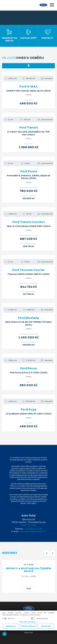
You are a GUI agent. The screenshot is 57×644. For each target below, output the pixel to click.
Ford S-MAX (29, 87)
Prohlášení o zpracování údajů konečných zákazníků (29, 631)
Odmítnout (11, 626)
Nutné (11, 619)
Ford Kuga (29, 409)
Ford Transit (29, 127)
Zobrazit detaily (29, 622)
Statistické (42, 619)
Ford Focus (28, 368)
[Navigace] (52, 5)
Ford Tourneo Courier (28, 270)
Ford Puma (29, 171)
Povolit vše (46, 626)
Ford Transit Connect (28, 222)
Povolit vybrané (28, 626)
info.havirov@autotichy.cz (32, 531)
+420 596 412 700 (33, 529)
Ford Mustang (28, 318)
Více (29, 589)
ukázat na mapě (29, 525)
